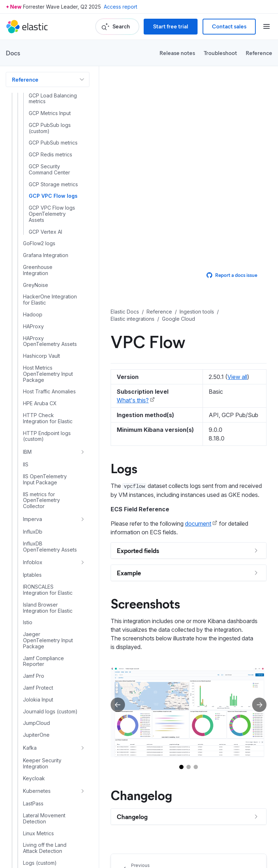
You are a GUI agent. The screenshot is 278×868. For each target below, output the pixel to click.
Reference (259, 53)
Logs (124, 468)
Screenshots (145, 603)
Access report (121, 7)
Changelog (141, 795)
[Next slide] (259, 705)
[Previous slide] (118, 705)
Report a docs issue (232, 275)
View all (237, 377)
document (198, 524)
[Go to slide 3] (196, 767)
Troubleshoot (220, 53)
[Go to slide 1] (181, 767)
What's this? (133, 400)
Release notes (177, 53)
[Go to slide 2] (189, 767)
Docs (13, 53)
